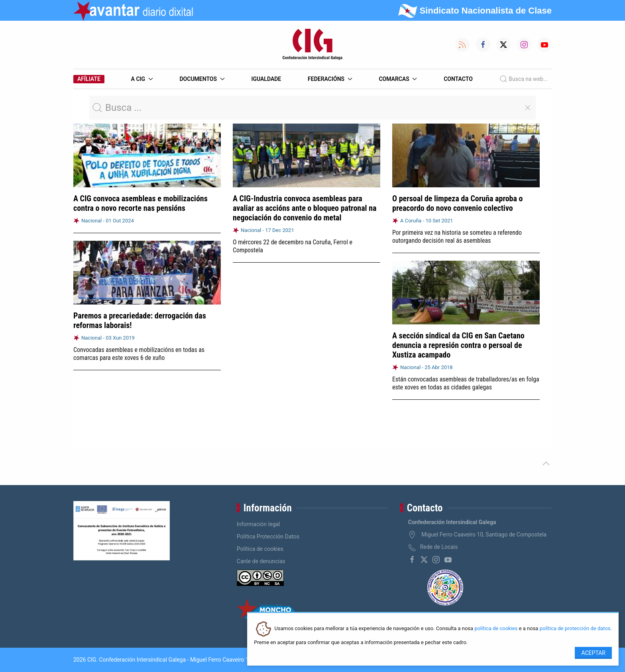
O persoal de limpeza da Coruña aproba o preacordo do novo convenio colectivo (458, 203)
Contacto (458, 79)
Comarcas (398, 79)
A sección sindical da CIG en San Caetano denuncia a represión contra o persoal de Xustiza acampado (458, 345)
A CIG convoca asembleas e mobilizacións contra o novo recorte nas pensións (141, 203)
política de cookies (496, 629)
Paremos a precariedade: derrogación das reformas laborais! (140, 320)
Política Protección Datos (268, 536)
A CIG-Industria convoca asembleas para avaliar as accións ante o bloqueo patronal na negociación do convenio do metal (305, 208)
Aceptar (593, 653)
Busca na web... (524, 79)
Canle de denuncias (261, 561)
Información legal (258, 524)
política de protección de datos (575, 629)
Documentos (202, 79)
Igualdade (266, 79)
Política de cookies (260, 549)
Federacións (330, 79)
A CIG (142, 79)
